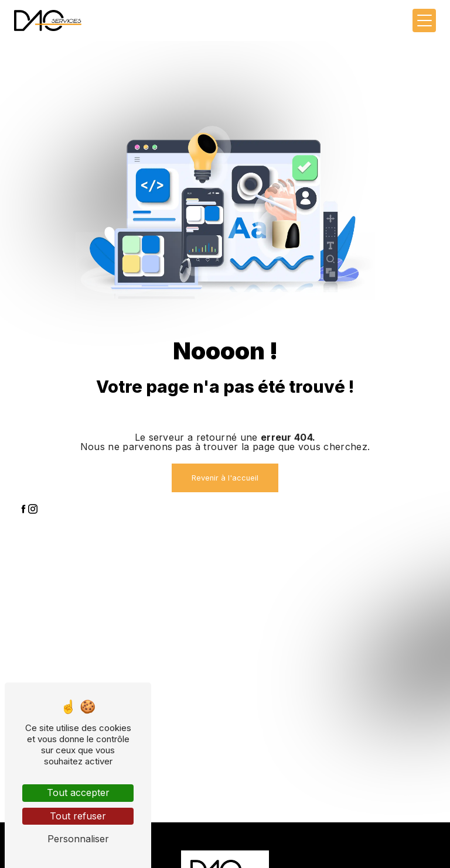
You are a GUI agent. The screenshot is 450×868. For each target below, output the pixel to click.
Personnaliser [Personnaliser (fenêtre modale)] (78, 839)
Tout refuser (78, 816)
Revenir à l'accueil (225, 478)
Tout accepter (78, 792)
